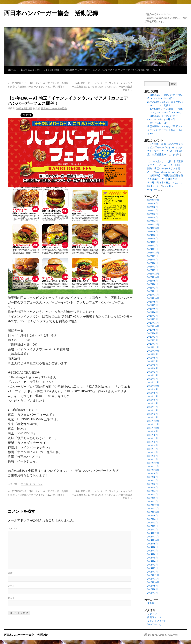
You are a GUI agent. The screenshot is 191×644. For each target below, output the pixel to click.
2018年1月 (153, 417)
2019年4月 (153, 368)
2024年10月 (153, 228)
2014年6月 (153, 554)
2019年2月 (153, 375)
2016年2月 (153, 498)
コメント (12, 528)
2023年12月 (153, 253)
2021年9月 (153, 302)
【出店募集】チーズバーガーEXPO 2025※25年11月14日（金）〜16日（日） (163, 119)
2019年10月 (153, 351)
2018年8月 (153, 393)
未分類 (24, 484)
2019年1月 (153, 379)
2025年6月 (153, 214)
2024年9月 (153, 232)
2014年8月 (153, 547)
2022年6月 (153, 284)
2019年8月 (153, 358)
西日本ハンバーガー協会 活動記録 (51, 13)
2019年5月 (153, 365)
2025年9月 (153, 204)
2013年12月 (153, 575)
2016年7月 (153, 481)
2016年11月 (153, 467)
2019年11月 (153, 347)
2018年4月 (153, 407)
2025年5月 (153, 218)
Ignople (176, 154)
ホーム (12, 70)
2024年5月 (153, 239)
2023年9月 (153, 256)
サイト (11, 598)
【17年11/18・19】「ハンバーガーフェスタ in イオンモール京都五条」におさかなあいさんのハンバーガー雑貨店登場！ (102, 87)
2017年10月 (153, 428)
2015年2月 (153, 526)
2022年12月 (153, 274)
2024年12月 (153, 225)
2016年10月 (153, 470)
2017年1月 (153, 460)
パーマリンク (35, 484)
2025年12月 (153, 200)
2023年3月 (153, 267)
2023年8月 (153, 260)
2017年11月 (153, 424)
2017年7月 (153, 438)
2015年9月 (153, 516)
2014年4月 (153, 561)
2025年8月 (153, 207)
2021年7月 (153, 305)
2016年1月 (153, 502)
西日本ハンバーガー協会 (54, 109)
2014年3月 (153, 565)
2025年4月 (153, 221)
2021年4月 (153, 312)
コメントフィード (157, 621)
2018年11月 (153, 382)
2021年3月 (153, 316)
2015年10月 (153, 512)
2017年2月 (153, 456)
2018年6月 (153, 400)
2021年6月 (153, 309)
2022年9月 (153, 281)
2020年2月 (153, 340)
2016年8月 (153, 477)
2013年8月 (153, 589)
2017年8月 (153, 435)
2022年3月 (153, 288)
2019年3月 (153, 372)
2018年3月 (153, 410)
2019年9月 (153, 354)
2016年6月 (153, 484)
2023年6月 (153, 263)
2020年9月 (153, 330)
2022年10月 (153, 277)
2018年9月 (153, 389)
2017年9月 (153, 431)
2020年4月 (153, 333)
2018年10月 (153, 386)
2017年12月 (153, 421)
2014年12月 (153, 533)
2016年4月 (153, 491)
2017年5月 (153, 446)
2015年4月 (153, 519)
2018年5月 (153, 403)
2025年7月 (153, 211)
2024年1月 (153, 249)
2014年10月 (153, 540)
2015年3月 (153, 523)
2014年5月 (153, 558)
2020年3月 (153, 337)
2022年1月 (153, 291)
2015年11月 (153, 509)
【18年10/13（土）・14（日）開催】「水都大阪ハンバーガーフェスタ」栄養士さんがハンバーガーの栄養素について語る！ (90, 70)
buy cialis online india (166, 172)
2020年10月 (153, 326)
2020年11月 (153, 323)
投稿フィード (154, 617)
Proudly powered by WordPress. (163, 635)
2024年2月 (153, 246)
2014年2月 (153, 568)
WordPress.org (154, 624)
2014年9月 (153, 544)
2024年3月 (153, 242)
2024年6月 (153, 235)
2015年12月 (153, 505)
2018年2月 (153, 414)
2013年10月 (153, 582)
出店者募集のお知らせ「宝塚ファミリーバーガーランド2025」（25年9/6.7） (165, 130)
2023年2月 (153, 270)
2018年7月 (153, 396)
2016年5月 (153, 488)
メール (11, 586)
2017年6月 (153, 442)
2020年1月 (153, 344)
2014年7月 (153, 551)
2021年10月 (153, 298)
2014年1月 (153, 572)
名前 (10, 573)
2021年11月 (153, 295)
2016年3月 (153, 495)
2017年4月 (153, 449)
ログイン (152, 614)
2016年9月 (153, 474)
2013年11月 (153, 579)
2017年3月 (153, 453)
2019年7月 (153, 361)
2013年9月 (153, 586)
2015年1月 (153, 530)
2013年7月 (153, 593)
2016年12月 (153, 463)
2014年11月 (153, 537)
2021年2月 (153, 319)
